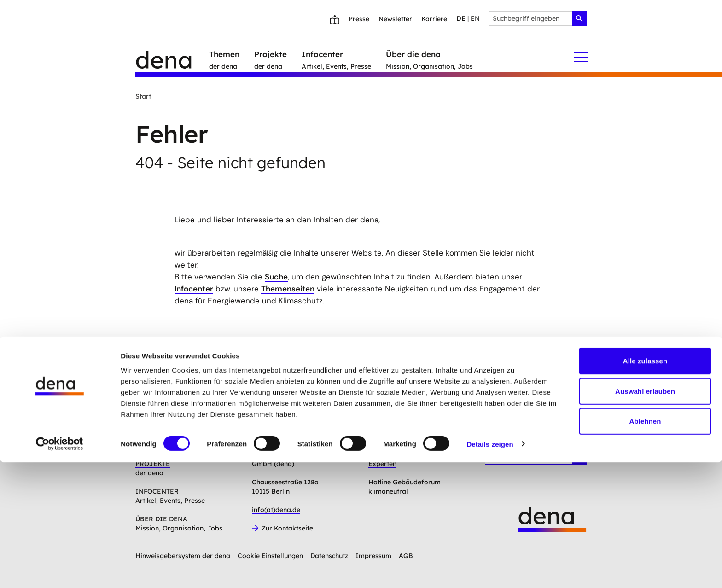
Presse (359, 19)
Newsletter (395, 19)
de (461, 18)
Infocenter (194, 289)
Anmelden (302, 397)
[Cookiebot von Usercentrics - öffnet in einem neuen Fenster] (60, 570)
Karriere (434, 19)
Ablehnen (645, 547)
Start (143, 96)
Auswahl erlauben (645, 517)
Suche (276, 277)
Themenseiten (288, 289)
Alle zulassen (645, 486)
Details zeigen (490, 570)
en (475, 18)
